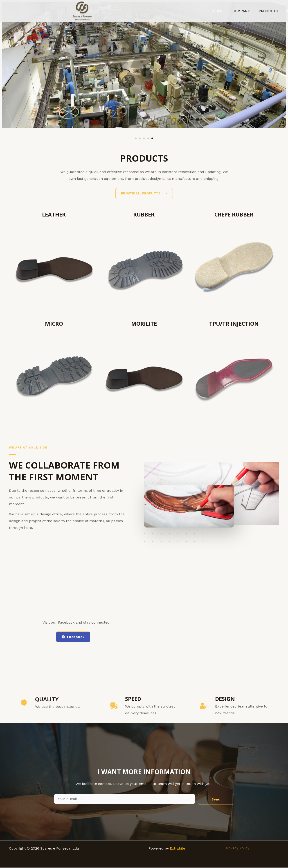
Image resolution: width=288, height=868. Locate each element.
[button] (7, 69)
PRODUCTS (273, 11)
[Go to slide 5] (152, 138)
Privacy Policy (238, 849)
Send (216, 800)
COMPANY (247, 11)
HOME (226, 11)
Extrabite (177, 849)
